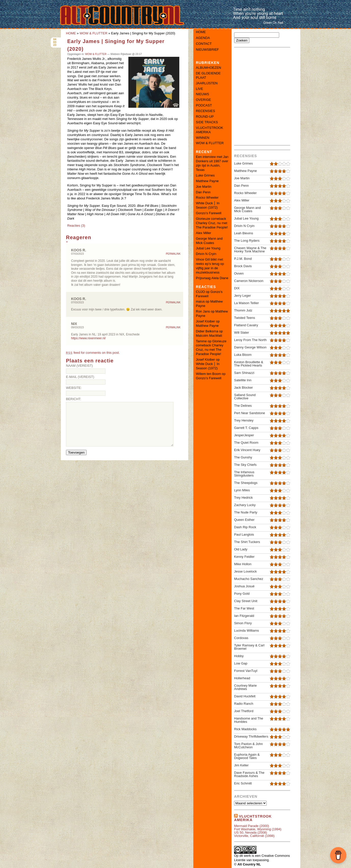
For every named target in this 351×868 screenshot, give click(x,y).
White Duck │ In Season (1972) (208, 205)
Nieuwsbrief (207, 50)
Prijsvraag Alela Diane (212, 278)
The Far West (244, 608)
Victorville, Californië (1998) (254, 836)
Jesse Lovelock (245, 571)
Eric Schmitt (243, 783)
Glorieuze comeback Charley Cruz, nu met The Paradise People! (212, 223)
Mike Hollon (243, 564)
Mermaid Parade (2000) (252, 826)
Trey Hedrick (243, 498)
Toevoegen (76, 452)
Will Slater (242, 333)
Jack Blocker (244, 388)
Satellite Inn (243, 380)
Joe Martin (204, 187)
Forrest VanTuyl (246, 671)
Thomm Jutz (243, 310)
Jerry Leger (242, 296)
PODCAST (204, 105)
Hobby (239, 656)
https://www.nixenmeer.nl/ (88, 338)
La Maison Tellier (246, 303)
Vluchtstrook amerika (253, 818)
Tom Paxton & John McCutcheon (248, 745)
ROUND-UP (205, 117)
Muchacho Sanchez (249, 579)
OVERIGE (203, 100)
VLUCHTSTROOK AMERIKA (210, 130)
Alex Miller (204, 233)
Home (201, 32)
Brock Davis (243, 266)
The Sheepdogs (246, 483)
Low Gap (241, 663)
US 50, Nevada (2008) (251, 832)
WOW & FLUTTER (93, 33)
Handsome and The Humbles (249, 720)
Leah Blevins (244, 233)
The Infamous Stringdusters (244, 474)
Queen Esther (244, 520)
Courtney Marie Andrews (245, 687)
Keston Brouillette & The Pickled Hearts (249, 364)
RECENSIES (205, 111)
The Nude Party (246, 512)
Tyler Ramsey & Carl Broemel (249, 647)
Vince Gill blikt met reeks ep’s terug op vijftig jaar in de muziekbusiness (210, 266)
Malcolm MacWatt (209, 336)
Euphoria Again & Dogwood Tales (247, 756)
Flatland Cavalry (246, 325)
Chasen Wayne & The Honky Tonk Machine (250, 250)
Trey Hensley (244, 420)
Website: (74, 388)
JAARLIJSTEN (207, 83)
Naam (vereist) (79, 366)
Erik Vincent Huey (247, 450)
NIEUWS (202, 94)
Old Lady (241, 549)
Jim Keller (241, 765)
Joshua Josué (244, 586)
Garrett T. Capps (246, 428)
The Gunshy (243, 457)
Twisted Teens (245, 318)
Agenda (203, 38)
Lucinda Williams (247, 630)
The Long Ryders (247, 241)
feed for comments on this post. (93, 353)
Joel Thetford (244, 711)
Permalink (173, 254)
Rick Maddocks (245, 729)
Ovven (239, 273)
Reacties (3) (76, 226)
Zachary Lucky (245, 505)
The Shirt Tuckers (247, 542)
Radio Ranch (244, 704)
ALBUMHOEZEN (208, 68)
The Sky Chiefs (245, 465)
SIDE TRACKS (207, 122)
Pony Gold (242, 594)
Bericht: (73, 399)
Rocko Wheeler (207, 198)
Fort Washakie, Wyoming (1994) (258, 829)
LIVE (199, 89)
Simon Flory (243, 623)
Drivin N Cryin (206, 254)
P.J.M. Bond (243, 259)
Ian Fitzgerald (244, 616)
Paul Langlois (244, 534)
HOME (71, 33)
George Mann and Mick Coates (209, 241)
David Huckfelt (245, 696)
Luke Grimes (205, 175)
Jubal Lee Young (208, 248)
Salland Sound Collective (245, 397)
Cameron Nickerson (249, 281)
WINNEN (203, 138)
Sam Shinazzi (244, 373)
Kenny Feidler (244, 557)
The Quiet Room (246, 443)
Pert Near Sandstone (249, 413)
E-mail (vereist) (80, 377)
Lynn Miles (242, 490)
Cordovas (241, 638)
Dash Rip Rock (245, 527)
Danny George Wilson (250, 347)
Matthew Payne (207, 181)
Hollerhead (242, 678)
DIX (237, 288)
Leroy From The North (250, 340)
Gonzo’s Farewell (209, 213)
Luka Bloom (243, 355)
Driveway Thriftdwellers (251, 736)
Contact (204, 44)
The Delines (243, 406)
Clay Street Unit (246, 601)
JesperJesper (244, 435)
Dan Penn (203, 192)
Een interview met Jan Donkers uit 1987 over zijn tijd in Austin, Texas (212, 163)
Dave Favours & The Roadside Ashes (249, 774)
